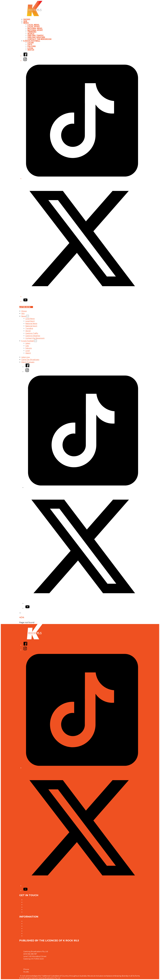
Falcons (32, 46)
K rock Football (32, 41)
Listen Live (26, 357)
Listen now (26, 307)
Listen (31, 43)
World (31, 34)
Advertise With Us (31, 902)
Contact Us (28, 900)
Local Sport (34, 26)
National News (35, 28)
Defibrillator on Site (32, 936)
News (26, 23)
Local (30, 48)
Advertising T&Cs (30, 926)
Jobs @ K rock (29, 905)
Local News (33, 25)
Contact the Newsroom (39, 39)
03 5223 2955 (35, 972)
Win (25, 21)
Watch (31, 50)
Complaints (28, 912)
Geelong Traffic (36, 35)
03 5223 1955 (35, 969)
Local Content (29, 931)
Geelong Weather (36, 37)
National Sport (35, 30)
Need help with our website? (35, 910)
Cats (30, 44)
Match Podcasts (28, 362)
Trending (32, 32)
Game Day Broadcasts (30, 360)
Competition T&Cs (31, 924)
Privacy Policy (29, 921)
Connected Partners (32, 933)
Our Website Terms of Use (34, 929)
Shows (27, 19)
